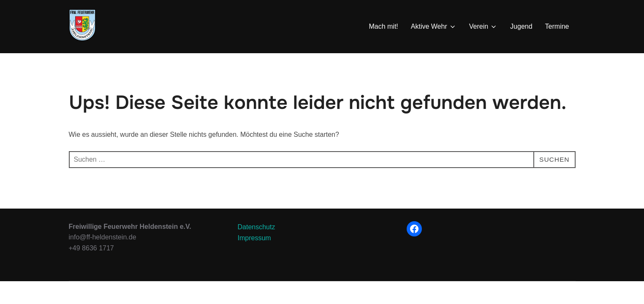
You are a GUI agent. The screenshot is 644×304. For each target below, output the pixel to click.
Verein (483, 27)
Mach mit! (383, 26)
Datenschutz (257, 249)
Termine (557, 26)
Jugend (521, 26)
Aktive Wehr (434, 27)
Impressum (254, 260)
